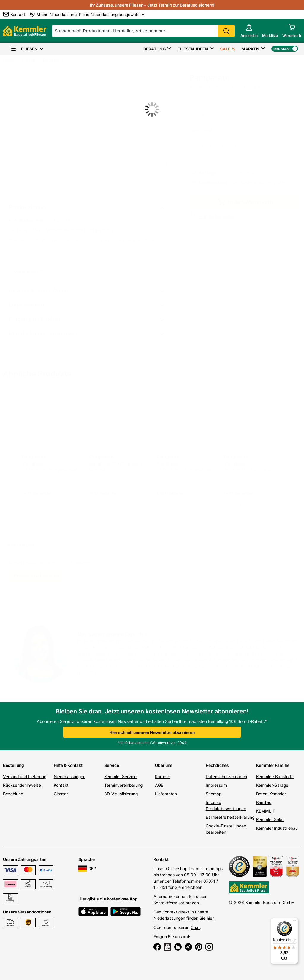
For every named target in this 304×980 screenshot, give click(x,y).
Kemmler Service (120, 776)
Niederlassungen (70, 776)
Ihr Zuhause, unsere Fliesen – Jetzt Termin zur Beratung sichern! (152, 5)
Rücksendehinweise (22, 785)
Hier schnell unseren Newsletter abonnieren (152, 732)
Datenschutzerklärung (227, 776)
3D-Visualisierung (121, 794)
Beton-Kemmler (271, 794)
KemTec (264, 802)
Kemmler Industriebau (277, 828)
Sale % (228, 49)
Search (226, 31)
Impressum (216, 785)
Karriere (163, 776)
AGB (159, 785)
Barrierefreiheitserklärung (230, 817)
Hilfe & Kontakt (68, 765)
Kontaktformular (169, 903)
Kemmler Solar (270, 820)
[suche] (143, 31)
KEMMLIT (266, 811)
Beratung (155, 49)
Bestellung (14, 765)
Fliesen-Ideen (193, 49)
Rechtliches (217, 765)
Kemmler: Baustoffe (275, 776)
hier (210, 918)
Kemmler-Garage (272, 785)
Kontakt (61, 785)
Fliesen (23, 49)
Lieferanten (166, 794)
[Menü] (294, 922)
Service (112, 765)
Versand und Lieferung (25, 776)
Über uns (164, 765)
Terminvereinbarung (123, 785)
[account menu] (249, 31)
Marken (250, 49)
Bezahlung (13, 794)
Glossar (61, 794)
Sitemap (214, 794)
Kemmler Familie (273, 765)
